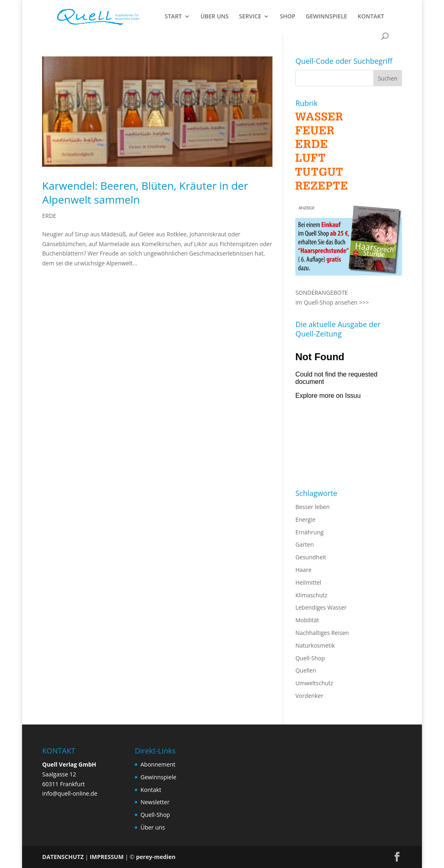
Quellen (306, 670)
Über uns (153, 827)
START (173, 17)
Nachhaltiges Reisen (322, 633)
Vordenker (309, 696)
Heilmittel (308, 582)
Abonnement (158, 764)
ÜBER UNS (215, 17)
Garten (305, 544)
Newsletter (155, 802)
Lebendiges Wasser (321, 607)
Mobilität (307, 620)
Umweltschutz (314, 683)
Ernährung (309, 532)
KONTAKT (371, 17)
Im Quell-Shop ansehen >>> (332, 302)
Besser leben (312, 507)
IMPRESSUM (107, 857)
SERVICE (250, 17)
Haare (303, 570)
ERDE (49, 216)
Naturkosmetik (315, 645)
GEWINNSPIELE (327, 17)
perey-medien (156, 857)
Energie (305, 519)
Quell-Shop (310, 658)
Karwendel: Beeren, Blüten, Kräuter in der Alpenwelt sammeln (145, 193)
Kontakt (151, 790)
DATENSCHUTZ (63, 857)
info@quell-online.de (70, 793)
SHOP (288, 17)
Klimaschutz (311, 595)
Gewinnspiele (158, 777)
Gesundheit (311, 557)
